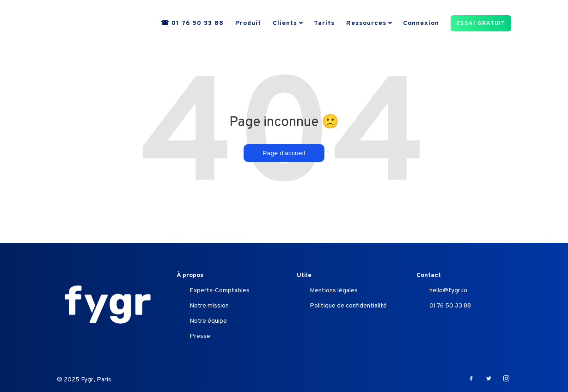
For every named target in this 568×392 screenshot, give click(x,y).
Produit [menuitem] (248, 24)
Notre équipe (208, 321)
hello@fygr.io (448, 291)
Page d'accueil (284, 153)
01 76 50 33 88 (450, 306)
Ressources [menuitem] (366, 24)
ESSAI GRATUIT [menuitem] (481, 24)
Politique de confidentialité (348, 306)
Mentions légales (334, 291)
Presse (200, 336)
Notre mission (209, 306)
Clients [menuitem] (285, 24)
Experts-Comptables (220, 291)
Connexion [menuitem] (421, 24)
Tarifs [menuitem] (324, 24)
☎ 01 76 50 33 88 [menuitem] (192, 24)
